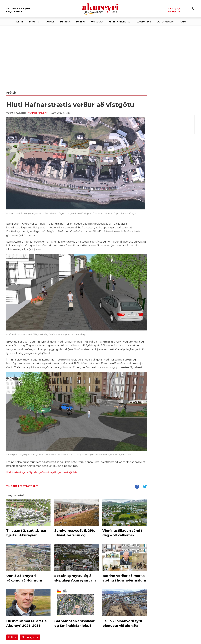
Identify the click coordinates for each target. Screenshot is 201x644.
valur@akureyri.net (38, 113)
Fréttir (12, 637)
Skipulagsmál (30, 637)
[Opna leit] (192, 8)
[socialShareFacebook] (137, 487)
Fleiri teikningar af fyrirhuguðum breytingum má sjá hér (42, 472)
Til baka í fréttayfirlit (22, 486)
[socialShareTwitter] (145, 487)
